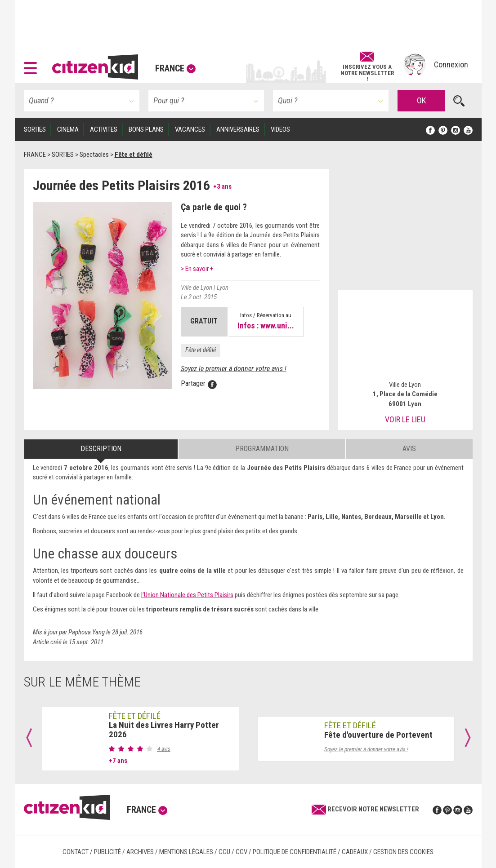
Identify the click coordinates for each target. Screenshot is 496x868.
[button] (33, 65)
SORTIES (35, 129)
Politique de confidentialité (295, 852)
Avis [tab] (409, 449)
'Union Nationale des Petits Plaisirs (188, 595)
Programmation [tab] (262, 449)
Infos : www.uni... (266, 325)
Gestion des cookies (403, 852)
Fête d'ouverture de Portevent (378, 735)
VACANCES (190, 129)
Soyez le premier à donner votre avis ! (234, 369)
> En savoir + (197, 269)
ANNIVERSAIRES (238, 129)
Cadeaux (355, 852)
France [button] (175, 68)
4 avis (164, 749)
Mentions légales (186, 852)
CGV (241, 852)
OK (421, 100)
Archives (140, 852)
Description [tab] (101, 449)
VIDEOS (280, 129)
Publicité (107, 852)
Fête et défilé (201, 350)
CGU (224, 852)
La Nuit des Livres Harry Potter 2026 (164, 730)
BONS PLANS (146, 129)
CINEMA (68, 129)
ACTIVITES (104, 129)
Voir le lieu (405, 419)
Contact (76, 852)
